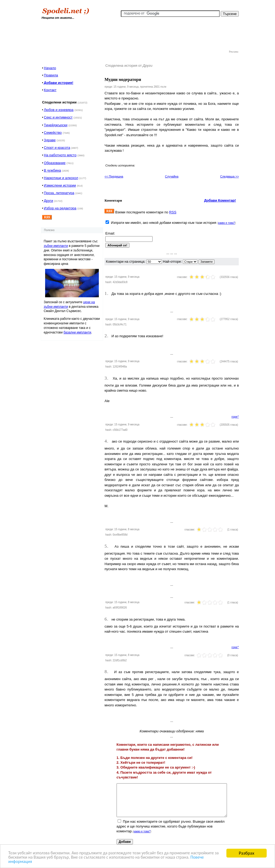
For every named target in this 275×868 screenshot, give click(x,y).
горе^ (235, 417)
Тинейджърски (56, 125)
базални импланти (77, 332)
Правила (51, 75)
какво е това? (227, 223)
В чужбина (52, 170)
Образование (55, 163)
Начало (50, 68)
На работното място (60, 155)
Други (48, 201)
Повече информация (43, 863)
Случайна (172, 176)
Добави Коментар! (220, 200)
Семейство (53, 133)
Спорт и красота (57, 148)
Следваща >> (230, 176)
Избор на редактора (60, 208)
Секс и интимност (58, 117)
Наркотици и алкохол (61, 178)
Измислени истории (60, 185)
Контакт (50, 90)
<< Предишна (114, 176)
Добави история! (58, 83)
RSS (173, 212)
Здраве (50, 140)
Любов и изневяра (59, 110)
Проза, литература (59, 193)
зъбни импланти (56, 246)
